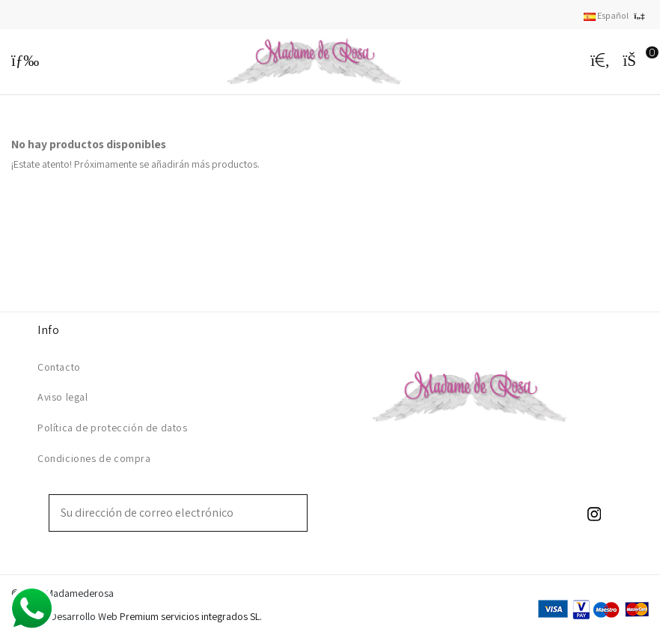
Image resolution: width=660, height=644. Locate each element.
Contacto (59, 367)
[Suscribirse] (296, 513)
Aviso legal (63, 397)
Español (616, 15)
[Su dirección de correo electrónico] (168, 513)
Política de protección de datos (113, 428)
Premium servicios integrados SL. (191, 616)
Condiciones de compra (94, 458)
